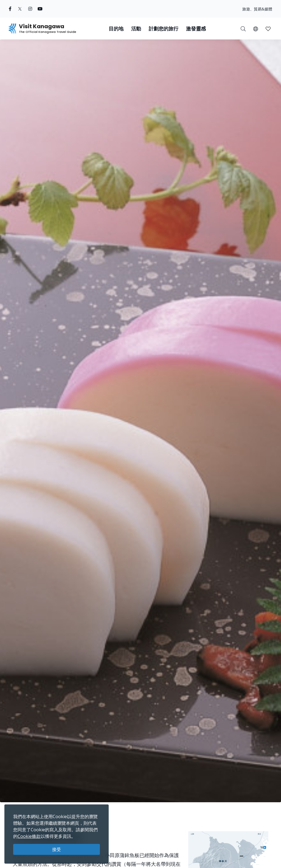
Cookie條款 (29, 836)
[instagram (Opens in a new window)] (30, 9)
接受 (57, 849)
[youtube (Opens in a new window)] (40, 9)
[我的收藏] (268, 28)
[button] (256, 28)
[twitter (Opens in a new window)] (20, 9)
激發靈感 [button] (196, 29)
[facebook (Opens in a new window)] (10, 9)
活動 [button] (136, 29)
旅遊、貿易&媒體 (257, 9)
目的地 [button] (116, 29)
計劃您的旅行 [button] (164, 29)
